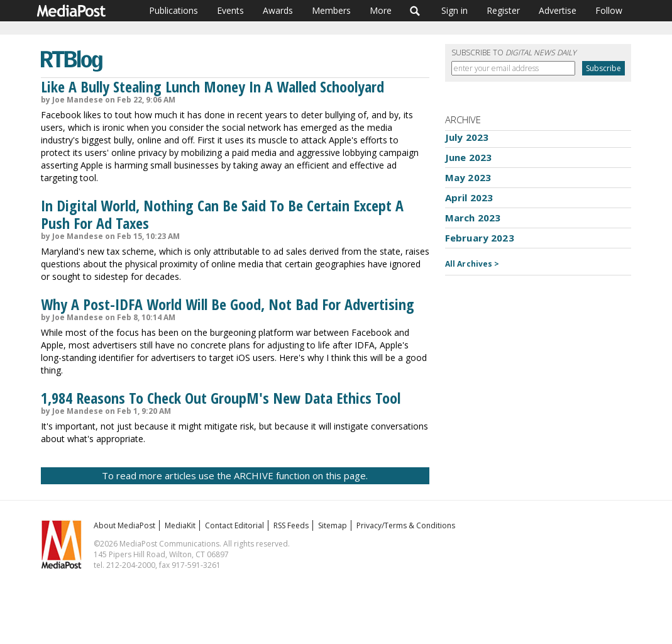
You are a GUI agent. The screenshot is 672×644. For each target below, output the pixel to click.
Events (230, 10)
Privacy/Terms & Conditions (406, 525)
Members (331, 10)
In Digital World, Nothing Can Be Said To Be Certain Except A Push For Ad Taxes (222, 214)
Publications (174, 10)
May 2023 (468, 177)
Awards (278, 10)
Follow (609, 10)
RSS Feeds (291, 525)
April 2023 (469, 197)
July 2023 (467, 137)
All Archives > (472, 264)
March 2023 (473, 218)
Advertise (558, 10)
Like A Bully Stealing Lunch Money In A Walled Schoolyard (212, 86)
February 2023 (480, 238)
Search (415, 11)
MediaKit (180, 525)
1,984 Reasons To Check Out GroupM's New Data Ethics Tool (221, 398)
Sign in (454, 10)
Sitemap (333, 525)
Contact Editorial (234, 525)
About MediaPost (124, 525)
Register (503, 10)
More (381, 10)
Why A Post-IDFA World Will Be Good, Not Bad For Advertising (228, 304)
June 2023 (468, 157)
